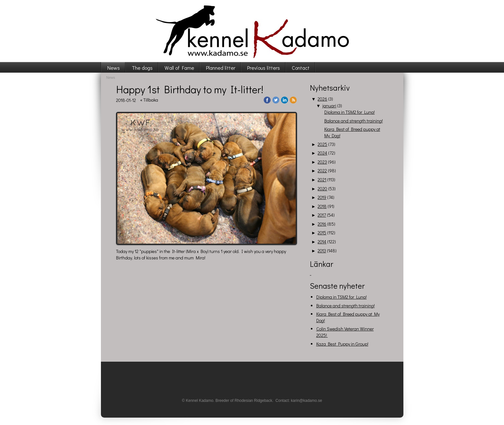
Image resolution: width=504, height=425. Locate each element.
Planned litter (221, 68)
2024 (322, 153)
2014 (322, 242)
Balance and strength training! (354, 121)
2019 (322, 197)
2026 (322, 99)
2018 (322, 206)
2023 (322, 162)
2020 (322, 189)
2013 (322, 251)
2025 (322, 144)
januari (329, 106)
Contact (301, 68)
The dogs (142, 68)
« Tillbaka (149, 100)
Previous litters (264, 68)
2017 (322, 215)
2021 (322, 180)
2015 (322, 233)
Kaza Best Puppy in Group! (342, 344)
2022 (322, 171)
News (114, 68)
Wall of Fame (179, 68)
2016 (322, 224)
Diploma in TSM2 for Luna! (350, 112)
